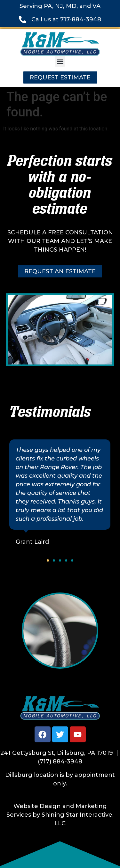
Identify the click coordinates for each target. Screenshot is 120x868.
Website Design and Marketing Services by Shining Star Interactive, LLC (60, 815)
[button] (60, 61)
